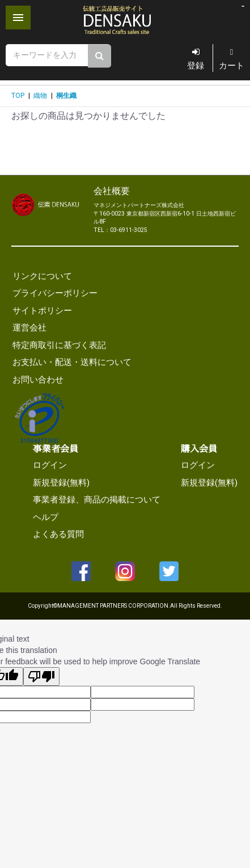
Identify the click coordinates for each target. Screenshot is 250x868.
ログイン (50, 465)
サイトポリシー (42, 311)
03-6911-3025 (129, 230)
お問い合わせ (38, 380)
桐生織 (66, 96)
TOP (18, 96)
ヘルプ (46, 517)
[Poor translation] (41, 676)
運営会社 (29, 328)
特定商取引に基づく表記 (59, 345)
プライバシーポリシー (55, 293)
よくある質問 (58, 534)
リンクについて (42, 276)
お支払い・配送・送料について (72, 362)
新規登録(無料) (61, 483)
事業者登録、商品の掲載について (97, 500)
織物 (40, 96)
